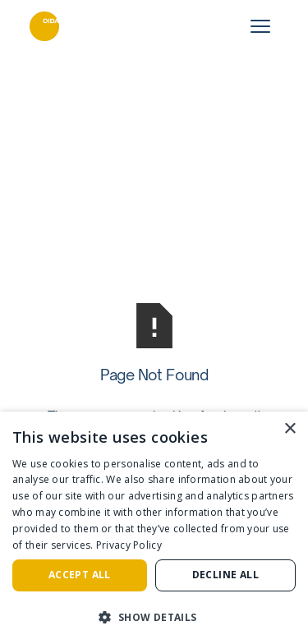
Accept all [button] (80, 575)
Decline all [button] (225, 575)
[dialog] (154, 528)
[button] (154, 617)
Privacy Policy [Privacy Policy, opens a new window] (129, 545)
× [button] (290, 429)
